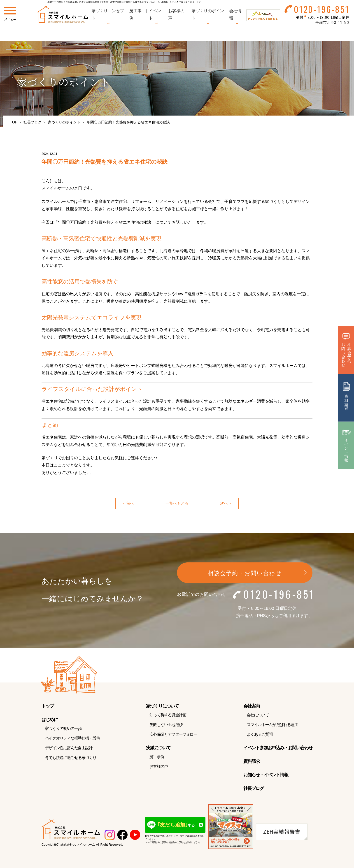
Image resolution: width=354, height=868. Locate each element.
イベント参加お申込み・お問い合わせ (278, 748)
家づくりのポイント (64, 122)
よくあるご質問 (260, 735)
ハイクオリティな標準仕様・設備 (72, 739)
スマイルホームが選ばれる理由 (272, 725)
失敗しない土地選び (166, 725)
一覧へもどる (177, 504)
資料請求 (252, 762)
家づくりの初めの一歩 (63, 729)
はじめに (50, 720)
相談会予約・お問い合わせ (245, 574)
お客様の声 (159, 767)
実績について (158, 748)
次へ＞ (226, 504)
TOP (14, 122)
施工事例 (157, 757)
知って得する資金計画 (168, 715)
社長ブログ (33, 122)
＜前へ (128, 504)
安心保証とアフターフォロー (173, 735)
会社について (258, 715)
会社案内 (252, 706)
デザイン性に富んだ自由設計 (69, 748)
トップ (48, 706)
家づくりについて (162, 706)
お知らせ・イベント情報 (266, 775)
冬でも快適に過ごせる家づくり (71, 758)
